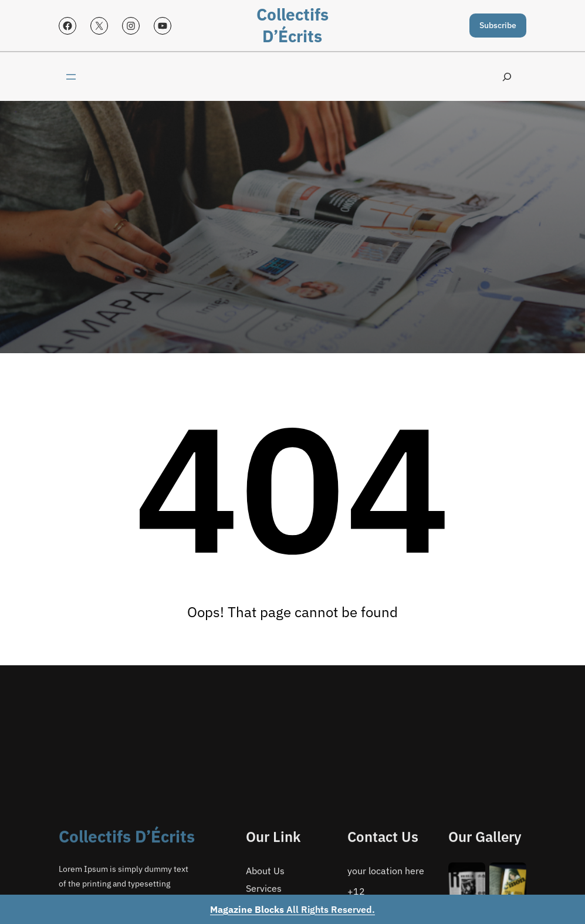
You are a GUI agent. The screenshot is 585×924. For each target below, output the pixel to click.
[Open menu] (71, 77)
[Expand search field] (507, 77)
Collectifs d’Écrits (292, 25)
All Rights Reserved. (292, 909)
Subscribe (498, 25)
